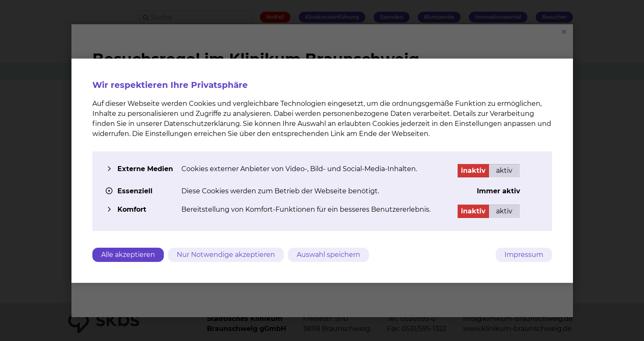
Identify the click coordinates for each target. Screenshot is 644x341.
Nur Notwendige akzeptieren (226, 255)
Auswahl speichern (328, 255)
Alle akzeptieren (128, 255)
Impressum (524, 255)
